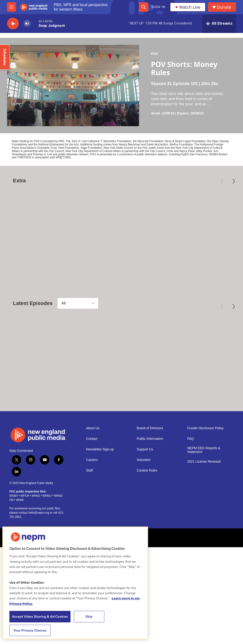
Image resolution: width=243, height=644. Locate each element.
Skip (89, 617)
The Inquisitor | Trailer (33, 249)
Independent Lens (20, 242)
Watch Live (188, 7)
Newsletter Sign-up (100, 477)
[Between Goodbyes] (41, 351)
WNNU (47, 523)
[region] (75, 583)
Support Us (145, 477)
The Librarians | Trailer (114, 249)
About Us (93, 456)
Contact (92, 466)
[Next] (234, 181)
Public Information (150, 466)
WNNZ (36, 523)
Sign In (158, 7)
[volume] (27, 24)
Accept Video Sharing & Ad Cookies (40, 617)
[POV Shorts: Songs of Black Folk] (124, 351)
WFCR (25, 523)
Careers (92, 488)
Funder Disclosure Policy (206, 456)
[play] (13, 24)
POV (154, 54)
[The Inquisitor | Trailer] (41, 212)
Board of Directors (150, 456)
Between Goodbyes (30, 388)
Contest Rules (147, 498)
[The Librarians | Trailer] (121, 212)
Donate (224, 7)
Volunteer (143, 488)
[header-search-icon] (144, 7)
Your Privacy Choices (30, 630)
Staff (89, 498)
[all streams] (219, 23)
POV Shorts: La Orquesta (203, 388)
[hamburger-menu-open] (12, 7)
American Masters (183, 242)
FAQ (191, 466)
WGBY (14, 523)
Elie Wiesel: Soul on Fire (199, 249)
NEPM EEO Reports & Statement (204, 478)
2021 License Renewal (204, 489)
